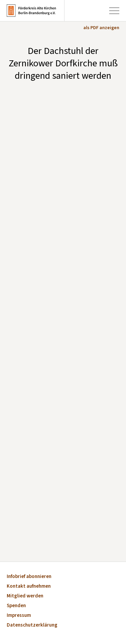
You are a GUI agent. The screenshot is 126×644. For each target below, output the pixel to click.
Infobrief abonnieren (29, 577)
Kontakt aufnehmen (29, 587)
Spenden (16, 606)
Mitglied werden (25, 596)
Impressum (19, 616)
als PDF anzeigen (101, 28)
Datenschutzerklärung (32, 625)
